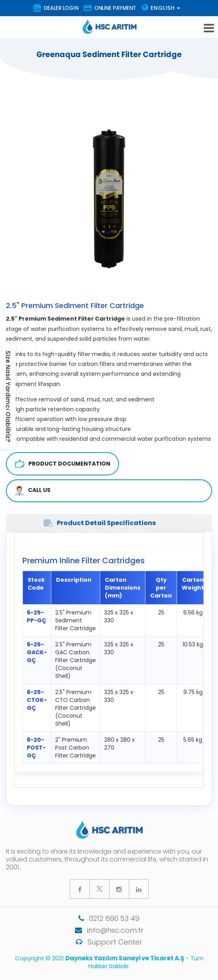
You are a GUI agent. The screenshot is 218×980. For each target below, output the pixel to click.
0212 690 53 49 (109, 918)
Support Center (109, 942)
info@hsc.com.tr (109, 930)
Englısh (161, 8)
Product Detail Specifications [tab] (99, 523)
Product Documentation (62, 464)
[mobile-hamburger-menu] (209, 28)
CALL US (33, 491)
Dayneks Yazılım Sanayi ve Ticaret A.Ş (125, 958)
